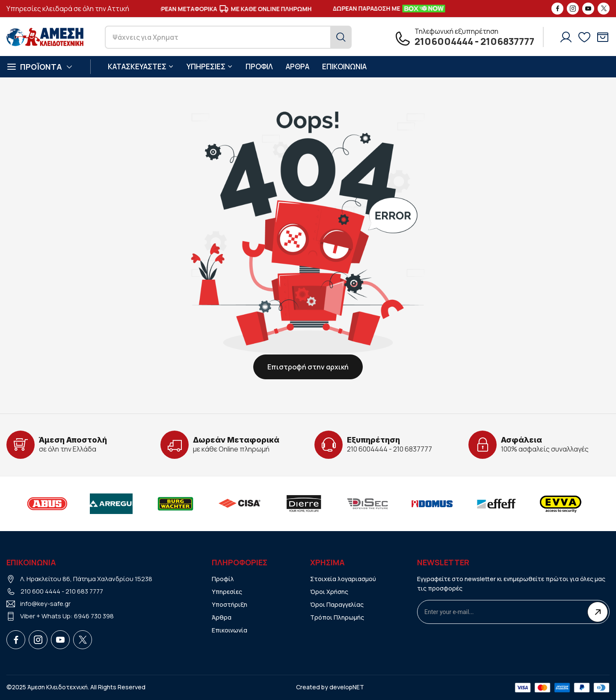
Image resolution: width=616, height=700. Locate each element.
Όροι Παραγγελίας (337, 604)
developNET (347, 687)
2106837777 (507, 41)
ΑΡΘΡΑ (298, 66)
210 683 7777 (84, 591)
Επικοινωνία (230, 630)
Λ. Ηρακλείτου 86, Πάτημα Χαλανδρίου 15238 (86, 579)
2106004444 (444, 41)
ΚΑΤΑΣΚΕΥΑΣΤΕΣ (141, 66)
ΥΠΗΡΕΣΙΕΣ (210, 66)
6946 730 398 (94, 616)
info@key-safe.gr (45, 604)
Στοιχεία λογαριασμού (343, 579)
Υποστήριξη (230, 604)
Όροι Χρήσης (329, 592)
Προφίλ (223, 579)
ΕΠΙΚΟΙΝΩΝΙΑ (344, 66)
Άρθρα (222, 617)
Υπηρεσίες (227, 592)
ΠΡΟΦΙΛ (259, 66)
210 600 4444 (40, 591)
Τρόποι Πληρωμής (337, 617)
